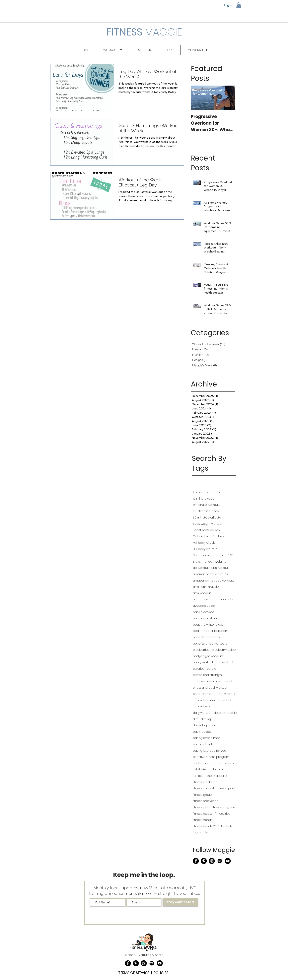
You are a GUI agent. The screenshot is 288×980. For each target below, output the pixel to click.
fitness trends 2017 (206, 826)
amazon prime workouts (210, 574)
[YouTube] (228, 861)
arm (196, 587)
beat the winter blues (208, 625)
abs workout (220, 568)
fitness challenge (205, 782)
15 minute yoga (204, 499)
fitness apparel (216, 776)
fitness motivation (206, 801)
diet (196, 719)
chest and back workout (210, 688)
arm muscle (210, 587)
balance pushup (205, 618)
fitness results (203, 814)
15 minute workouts (206, 492)
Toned (208, 562)
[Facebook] (196, 861)
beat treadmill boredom (211, 631)
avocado (226, 599)
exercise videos (223, 763)
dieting (206, 719)
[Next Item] (228, 98)
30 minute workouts (207, 518)
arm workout (202, 593)
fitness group (202, 795)
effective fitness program (211, 757)
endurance (201, 763)
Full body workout (205, 549)
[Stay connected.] (180, 902)
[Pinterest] (204, 861)
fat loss (198, 776)
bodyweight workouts (208, 656)
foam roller (201, 833)
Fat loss (218, 536)
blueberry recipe (224, 650)
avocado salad (204, 606)
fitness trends (203, 820)
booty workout (203, 662)
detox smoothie (225, 713)
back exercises (204, 612)
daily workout (202, 713)
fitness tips (223, 814)
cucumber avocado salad (212, 700)
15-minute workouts (207, 505)
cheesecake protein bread (212, 681)
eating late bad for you (209, 751)
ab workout (201, 568)
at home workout (205, 599)
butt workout (224, 662)
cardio (212, 669)
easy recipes (202, 732)
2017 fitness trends (206, 511)
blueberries (201, 650)
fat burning (216, 770)
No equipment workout (209, 555)
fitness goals (226, 788)
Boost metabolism (206, 530)
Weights (220, 562)
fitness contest (204, 788)
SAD (231, 555)
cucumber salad (205, 706)
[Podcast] (220, 861)
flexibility (227, 826)
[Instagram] (212, 861)
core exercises (204, 694)
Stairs (197, 562)
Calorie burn (202, 536)
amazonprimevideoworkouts (214, 581)
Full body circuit (204, 543)
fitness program (223, 807)
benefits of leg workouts (210, 644)
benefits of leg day (206, 637)
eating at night (203, 744)
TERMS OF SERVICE (134, 973)
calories (199, 669)
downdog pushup (206, 725)
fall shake (200, 770)
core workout (226, 694)
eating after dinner (206, 738)
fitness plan (201, 807)
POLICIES (161, 973)
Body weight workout (208, 524)
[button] (239, 5)
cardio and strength (207, 675)
